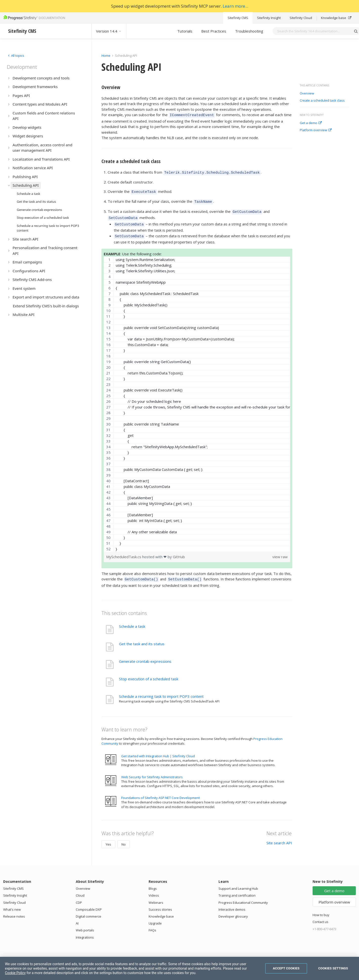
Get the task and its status (142, 637)
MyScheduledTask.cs (124, 551)
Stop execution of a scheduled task (149, 672)
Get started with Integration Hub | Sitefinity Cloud (158, 749)
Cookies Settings (333, 968)
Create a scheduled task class (322, 101)
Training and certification (237, 889)
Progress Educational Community (243, 896)
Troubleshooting (249, 31)
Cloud (80, 889)
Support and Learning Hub (238, 882)
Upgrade (155, 917)
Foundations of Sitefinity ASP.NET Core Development (160, 791)
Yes (108, 838)
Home (106, 55)
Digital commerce (89, 910)
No (124, 838)
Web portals (85, 924)
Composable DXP (89, 903)
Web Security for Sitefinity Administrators (152, 770)
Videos (154, 889)
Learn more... (235, 6)
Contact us (320, 915)
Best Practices (214, 31)
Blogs (153, 882)
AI (77, 917)
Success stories (160, 903)
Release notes (14, 910)
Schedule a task (132, 620)
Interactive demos (232, 903)
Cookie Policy (15, 973)
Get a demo (311, 123)
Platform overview (316, 130)
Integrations (85, 931)
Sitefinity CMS (238, 18)
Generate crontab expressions (145, 655)
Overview (307, 93)
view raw (280, 551)
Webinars (156, 896)
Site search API (279, 836)
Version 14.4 (109, 31)
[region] (197, 398)
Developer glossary (233, 910)
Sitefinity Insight (269, 18)
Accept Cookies (286, 968)
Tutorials (185, 31)
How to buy (321, 908)
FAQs (152, 924)
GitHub (179, 551)
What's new (12, 903)
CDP (79, 896)
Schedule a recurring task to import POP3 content (161, 690)
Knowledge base (336, 18)
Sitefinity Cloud (301, 18)
